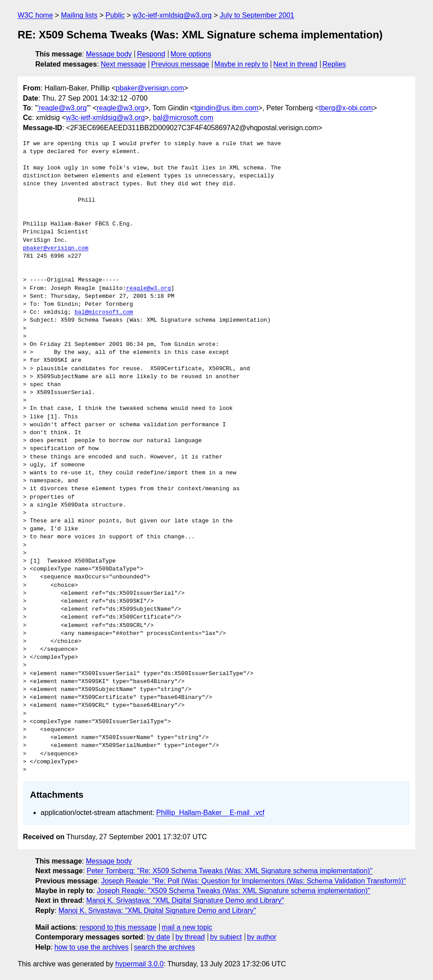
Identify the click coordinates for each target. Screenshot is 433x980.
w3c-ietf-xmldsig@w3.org (172, 15)
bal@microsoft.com (183, 118)
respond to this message (118, 927)
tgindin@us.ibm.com (226, 108)
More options (191, 54)
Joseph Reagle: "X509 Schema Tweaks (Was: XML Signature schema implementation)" (234, 891)
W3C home (35, 15)
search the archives (165, 947)
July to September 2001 (257, 15)
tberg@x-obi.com (346, 108)
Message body (109, 54)
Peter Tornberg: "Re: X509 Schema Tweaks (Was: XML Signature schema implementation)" (230, 871)
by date (158, 937)
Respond (151, 54)
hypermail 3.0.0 (139, 964)
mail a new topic (187, 927)
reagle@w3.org (121, 108)
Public (115, 15)
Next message (123, 64)
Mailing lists (79, 15)
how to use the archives (92, 947)
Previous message (180, 64)
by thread (190, 937)
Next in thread (295, 64)
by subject (226, 937)
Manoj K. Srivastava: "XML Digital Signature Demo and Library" (185, 900)
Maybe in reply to (241, 64)
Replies (334, 64)
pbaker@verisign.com (150, 88)
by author (262, 937)
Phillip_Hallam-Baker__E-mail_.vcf (210, 813)
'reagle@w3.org (62, 108)
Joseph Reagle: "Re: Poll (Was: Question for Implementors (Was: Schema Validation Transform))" (253, 881)
